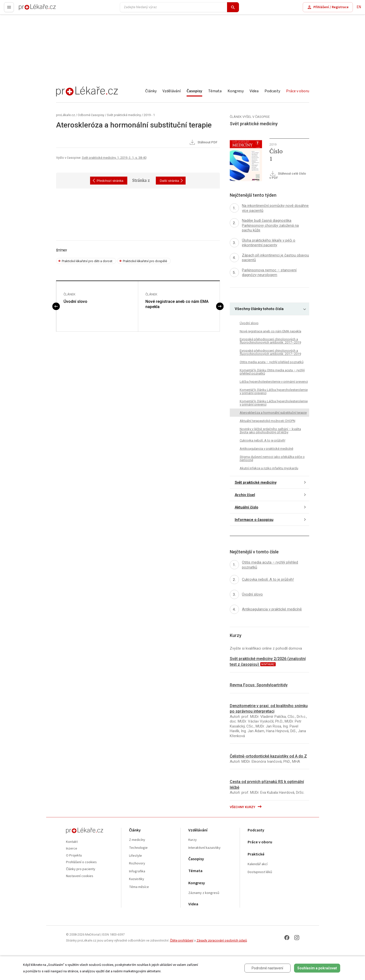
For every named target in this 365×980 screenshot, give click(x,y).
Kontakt (72, 842)
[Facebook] (287, 938)
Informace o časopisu (254, 520)
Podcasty (272, 91)
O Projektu (74, 856)
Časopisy (194, 91)
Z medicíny (137, 840)
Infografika (137, 871)
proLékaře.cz (29, 9)
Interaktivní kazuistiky (204, 848)
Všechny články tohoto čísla (259, 309)
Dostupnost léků (260, 872)
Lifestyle (135, 856)
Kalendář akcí (258, 864)
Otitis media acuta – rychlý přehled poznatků (272, 362)
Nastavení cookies (80, 876)
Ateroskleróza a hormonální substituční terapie (273, 413)
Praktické (256, 854)
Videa (254, 91)
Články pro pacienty (81, 869)
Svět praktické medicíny (124, 115)
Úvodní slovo (75, 301)
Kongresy (236, 91)
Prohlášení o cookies (81, 862)
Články (151, 91)
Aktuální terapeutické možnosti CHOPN (267, 421)
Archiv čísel (245, 495)
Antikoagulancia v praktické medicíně (266, 449)
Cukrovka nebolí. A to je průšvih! (263, 440)
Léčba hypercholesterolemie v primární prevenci (274, 382)
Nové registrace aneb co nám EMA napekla (177, 304)
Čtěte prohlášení (182, 940)
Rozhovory (137, 864)
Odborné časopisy (91, 115)
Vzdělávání (172, 91)
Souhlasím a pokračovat (317, 968)
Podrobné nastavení (267, 968)
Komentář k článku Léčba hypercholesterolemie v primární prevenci (274, 391)
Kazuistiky (137, 879)
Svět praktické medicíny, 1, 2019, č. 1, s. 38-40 (114, 158)
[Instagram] (297, 938)
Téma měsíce (139, 887)
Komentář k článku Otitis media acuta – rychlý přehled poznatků (272, 372)
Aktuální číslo (247, 507)
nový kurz (268, 664)
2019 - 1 (149, 115)
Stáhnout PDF (203, 143)
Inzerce (72, 849)
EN (359, 7)
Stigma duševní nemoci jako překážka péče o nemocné (272, 458)
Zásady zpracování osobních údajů (222, 940)
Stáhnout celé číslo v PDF (288, 175)
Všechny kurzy (246, 807)
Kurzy (193, 840)
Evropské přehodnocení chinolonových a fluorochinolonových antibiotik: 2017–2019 (270, 341)
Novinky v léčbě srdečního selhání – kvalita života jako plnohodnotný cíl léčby (270, 431)
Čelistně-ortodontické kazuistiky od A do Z (268, 756)
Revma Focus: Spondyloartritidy (259, 685)
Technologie (138, 848)
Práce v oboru (298, 91)
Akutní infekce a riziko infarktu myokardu (269, 468)
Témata (215, 91)
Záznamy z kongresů (204, 893)
